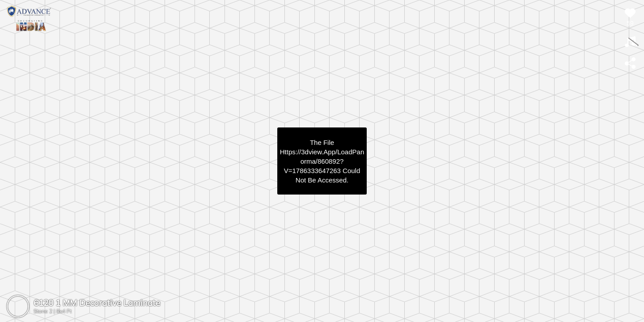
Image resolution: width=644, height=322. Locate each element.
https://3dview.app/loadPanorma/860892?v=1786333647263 (322, 161)
